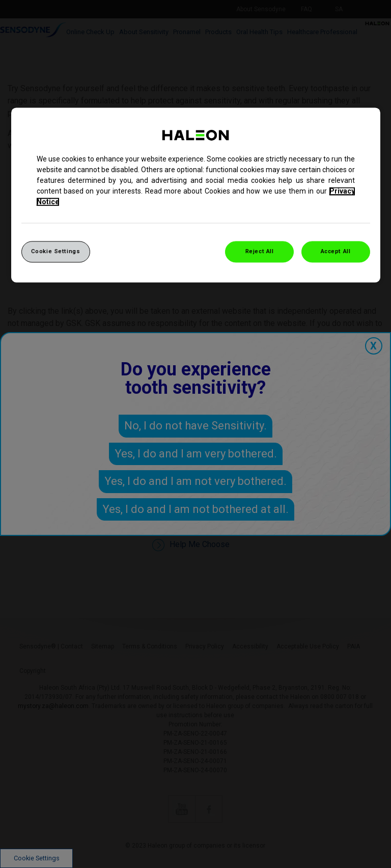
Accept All (336, 251)
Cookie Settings (56, 251)
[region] (196, 195)
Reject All (260, 251)
